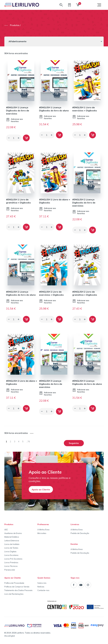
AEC (6, 530)
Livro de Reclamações (14, 594)
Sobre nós (42, 583)
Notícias (41, 587)
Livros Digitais (10, 551)
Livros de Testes (11, 548)
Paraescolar (10, 570)
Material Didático (12, 537)
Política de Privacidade (14, 583)
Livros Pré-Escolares (13, 559)
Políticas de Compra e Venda (17, 587)
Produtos (9, 524)
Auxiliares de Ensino (13, 533)
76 (28, 441)
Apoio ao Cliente (41, 489)
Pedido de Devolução (80, 533)
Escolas (74, 544)
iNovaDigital (10, 636)
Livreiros (75, 524)
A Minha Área (43, 530)
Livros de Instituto (12, 544)
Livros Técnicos (11, 566)
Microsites (42, 533)
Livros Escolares (11, 555)
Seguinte (74, 443)
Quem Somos (44, 578)
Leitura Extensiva (12, 541)
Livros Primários (11, 562)
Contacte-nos (43, 590)
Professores (43, 524)
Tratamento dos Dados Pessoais (18, 590)
